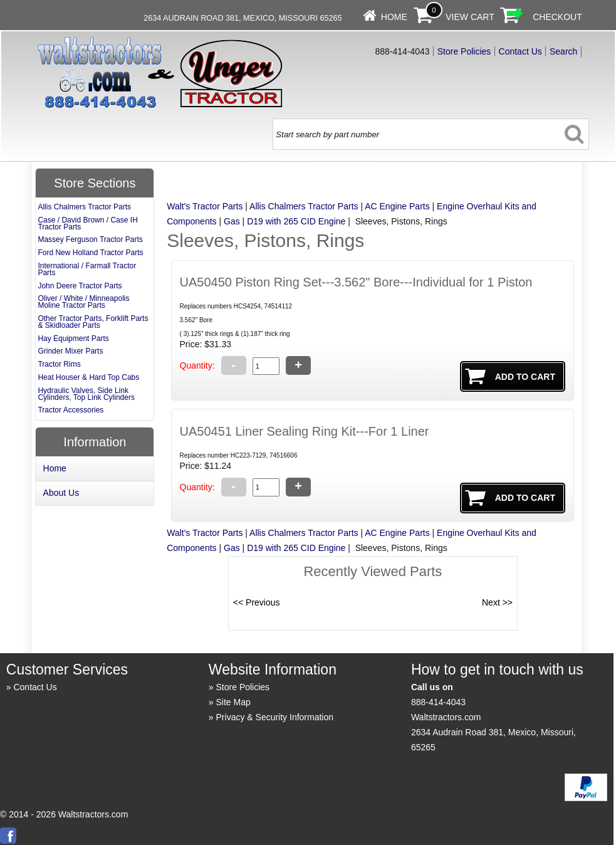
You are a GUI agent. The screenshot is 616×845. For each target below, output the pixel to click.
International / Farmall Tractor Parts (87, 269)
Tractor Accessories (70, 410)
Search (563, 51)
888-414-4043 (438, 702)
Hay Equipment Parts (73, 339)
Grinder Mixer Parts (70, 351)
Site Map (233, 702)
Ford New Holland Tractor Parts (90, 253)
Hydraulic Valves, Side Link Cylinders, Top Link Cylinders (86, 394)
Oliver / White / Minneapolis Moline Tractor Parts (83, 302)
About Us (61, 493)
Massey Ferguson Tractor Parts (90, 239)
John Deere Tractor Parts (80, 286)
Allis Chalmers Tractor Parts (304, 206)
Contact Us (520, 51)
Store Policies (464, 51)
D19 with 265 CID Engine (296, 221)
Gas (232, 221)
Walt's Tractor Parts (205, 206)
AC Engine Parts (397, 206)
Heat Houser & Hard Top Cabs (88, 377)
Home (394, 17)
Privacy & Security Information (275, 717)
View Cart (470, 17)
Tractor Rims (59, 364)
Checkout (557, 17)
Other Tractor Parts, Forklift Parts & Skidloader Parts (93, 322)
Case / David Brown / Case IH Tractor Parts (87, 223)
